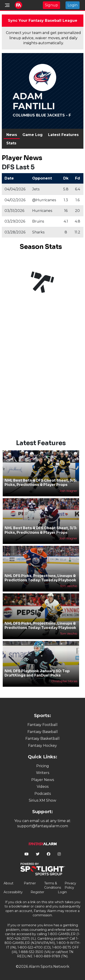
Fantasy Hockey (42, 746)
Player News (43, 780)
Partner (30, 883)
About (8, 883)
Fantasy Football (42, 725)
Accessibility (13, 892)
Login (73, 5)
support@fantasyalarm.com (43, 826)
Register (37, 892)
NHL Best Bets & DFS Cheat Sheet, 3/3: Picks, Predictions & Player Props (41, 530)
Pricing (43, 766)
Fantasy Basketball (42, 739)
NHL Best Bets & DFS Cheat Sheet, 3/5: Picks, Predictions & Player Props (41, 483)
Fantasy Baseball (43, 732)
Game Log (33, 135)
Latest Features (63, 135)
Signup (51, 5)
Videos (43, 787)
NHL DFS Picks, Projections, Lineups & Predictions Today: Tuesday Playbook (40, 578)
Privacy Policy (70, 885)
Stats (11, 143)
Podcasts (43, 794)
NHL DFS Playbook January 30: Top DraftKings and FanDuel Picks (37, 673)
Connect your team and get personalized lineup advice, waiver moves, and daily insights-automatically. (43, 38)
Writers (43, 773)
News (12, 135)
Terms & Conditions (53, 885)
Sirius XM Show (42, 800)
